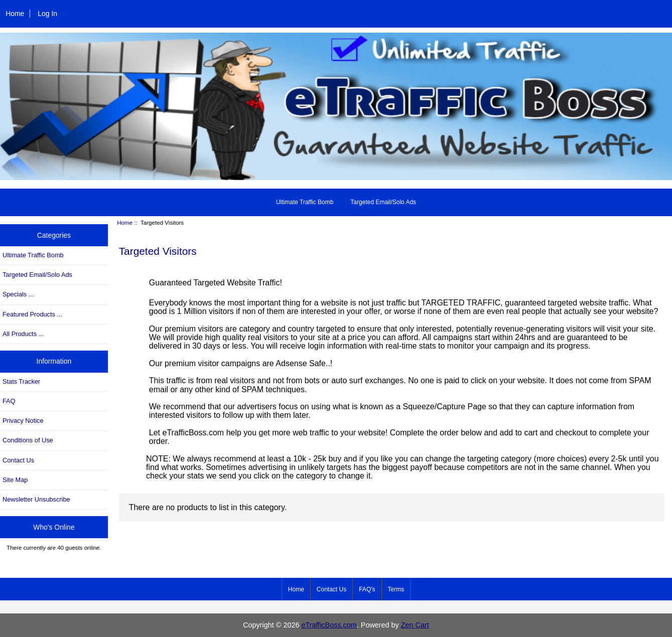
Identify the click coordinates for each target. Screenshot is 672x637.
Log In (47, 14)
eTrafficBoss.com (329, 625)
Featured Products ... (32, 314)
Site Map (15, 480)
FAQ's (367, 589)
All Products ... (23, 334)
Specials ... (18, 294)
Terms (396, 589)
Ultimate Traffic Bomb (305, 202)
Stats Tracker (21, 381)
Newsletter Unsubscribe (36, 499)
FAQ (9, 401)
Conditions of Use (28, 440)
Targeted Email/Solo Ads (383, 202)
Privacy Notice (23, 421)
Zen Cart (415, 625)
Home (15, 14)
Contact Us (18, 460)
